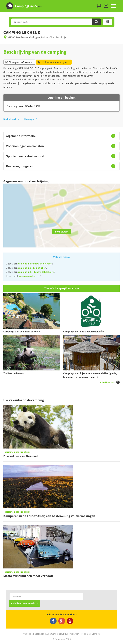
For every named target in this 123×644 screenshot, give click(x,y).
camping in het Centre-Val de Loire (36, 272)
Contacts (96, 634)
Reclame (85, 634)
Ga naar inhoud (121, 3)
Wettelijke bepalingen (34, 634)
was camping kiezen (29, 276)
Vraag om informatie (19, 62)
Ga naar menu (119, 3)
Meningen (31, 119)
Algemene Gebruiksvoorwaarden (63, 634)
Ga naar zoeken (122, 3)
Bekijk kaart (11, 119)
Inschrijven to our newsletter (25, 603)
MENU (114, 6)
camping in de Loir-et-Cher (32, 268)
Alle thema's (110, 382)
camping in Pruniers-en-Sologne (35, 264)
